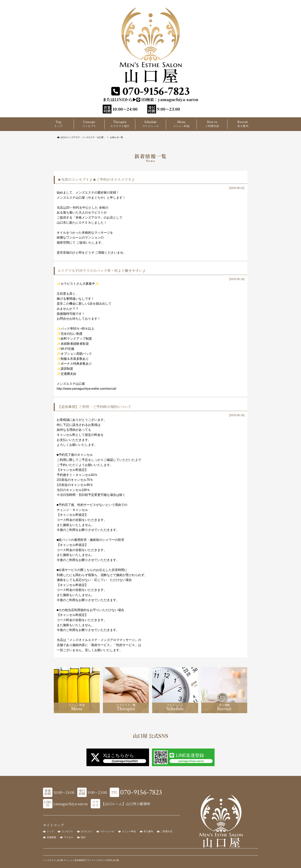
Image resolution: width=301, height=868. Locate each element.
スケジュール (107, 831)
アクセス (68, 837)
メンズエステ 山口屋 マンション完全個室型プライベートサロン (74, 860)
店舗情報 (51, 837)
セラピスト (87, 831)
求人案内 (148, 831)
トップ (50, 831)
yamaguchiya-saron (178, 99)
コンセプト (67, 831)
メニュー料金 (129, 831)
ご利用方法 (166, 831)
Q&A (83, 837)
